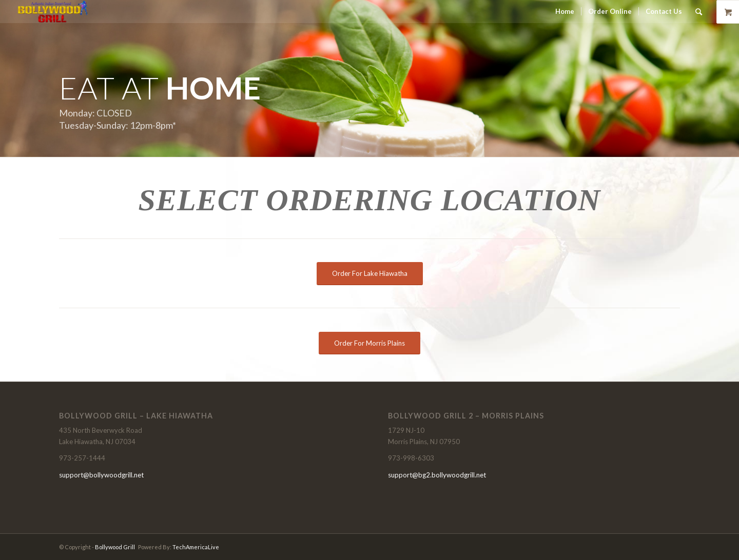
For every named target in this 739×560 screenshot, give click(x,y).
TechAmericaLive (196, 547)
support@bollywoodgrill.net (101, 475)
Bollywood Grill (115, 547)
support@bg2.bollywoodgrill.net (437, 475)
